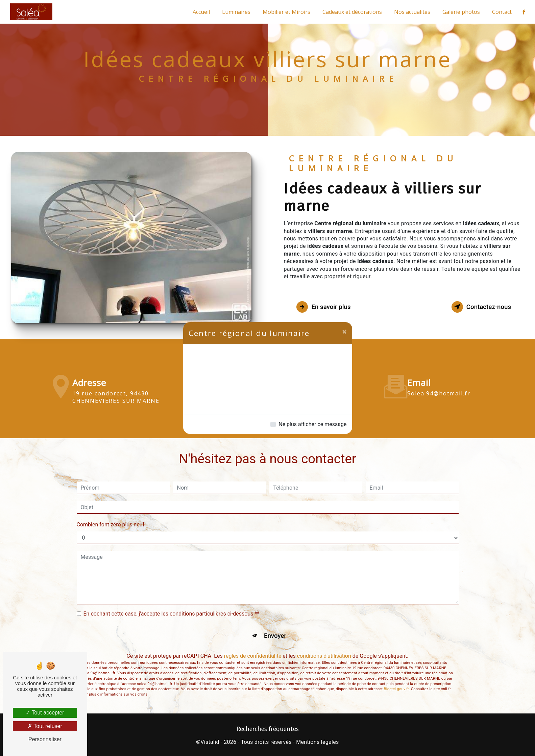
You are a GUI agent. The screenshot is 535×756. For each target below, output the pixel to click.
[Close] (345, 332)
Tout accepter (45, 713)
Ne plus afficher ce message (312, 424)
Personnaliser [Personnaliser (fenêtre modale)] (45, 739)
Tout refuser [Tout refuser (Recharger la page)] (45, 726)
